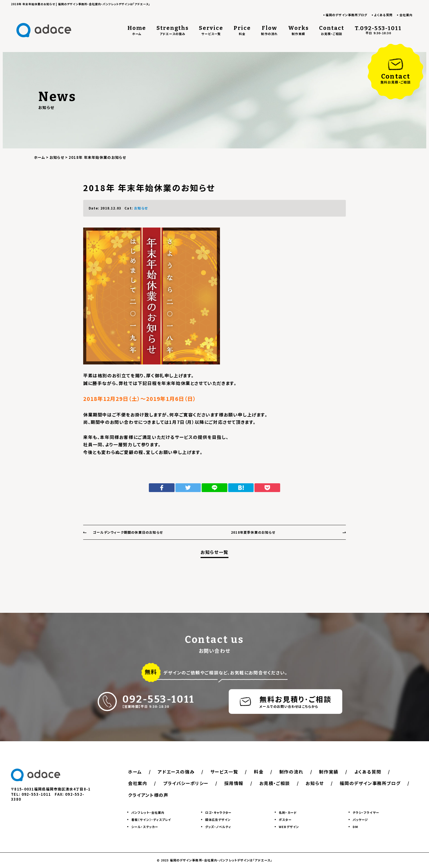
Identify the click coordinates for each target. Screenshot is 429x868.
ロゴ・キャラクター (218, 812)
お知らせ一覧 (215, 552)
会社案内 (406, 15)
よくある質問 (383, 15)
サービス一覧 (224, 772)
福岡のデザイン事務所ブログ (346, 15)
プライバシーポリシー (186, 783)
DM (355, 827)
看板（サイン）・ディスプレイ (151, 820)
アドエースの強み (176, 772)
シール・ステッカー (145, 827)
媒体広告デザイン (218, 820)
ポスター (285, 820)
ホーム (135, 772)
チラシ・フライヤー (366, 812)
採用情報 (234, 783)
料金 (259, 772)
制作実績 (329, 772)
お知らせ (141, 208)
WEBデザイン (289, 827)
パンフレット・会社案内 (148, 812)
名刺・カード (288, 812)
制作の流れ (291, 772)
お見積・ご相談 (275, 783)
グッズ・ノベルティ (218, 827)
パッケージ (360, 820)
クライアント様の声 (148, 795)
